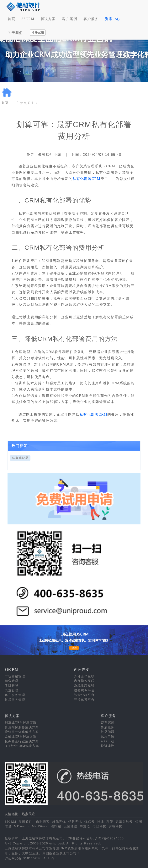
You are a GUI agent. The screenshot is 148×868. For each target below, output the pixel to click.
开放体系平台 (84, 700)
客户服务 (91, 19)
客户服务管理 (15, 695)
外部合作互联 (84, 676)
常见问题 (108, 732)
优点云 (90, 822)
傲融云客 (43, 822)
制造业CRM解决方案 (21, 722)
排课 (101, 822)
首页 (12, 19)
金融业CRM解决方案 (21, 736)
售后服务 (108, 727)
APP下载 (108, 741)
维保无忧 (59, 822)
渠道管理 (11, 690)
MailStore (40, 826)
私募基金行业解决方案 (22, 741)
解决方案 (48, 19)
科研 (110, 822)
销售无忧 (75, 822)
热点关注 (27, 103)
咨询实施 (108, 722)
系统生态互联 (84, 686)
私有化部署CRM (87, 179)
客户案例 (70, 19)
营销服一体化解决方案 (22, 732)
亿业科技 (99, 826)
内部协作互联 (84, 681)
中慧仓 (85, 826)
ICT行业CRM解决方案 (22, 746)
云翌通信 (71, 826)
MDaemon (22, 826)
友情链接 (11, 814)
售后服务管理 (15, 700)
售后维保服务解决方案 (22, 727)
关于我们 (15, 33)
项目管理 (11, 686)
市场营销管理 (15, 676)
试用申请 (108, 736)
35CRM (28, 19)
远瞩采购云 (124, 822)
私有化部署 (20, 458)
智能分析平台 (84, 695)
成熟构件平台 (84, 690)
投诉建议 (108, 746)
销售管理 (11, 681)
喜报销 (56, 826)
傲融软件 (26, 822)
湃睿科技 (116, 826)
